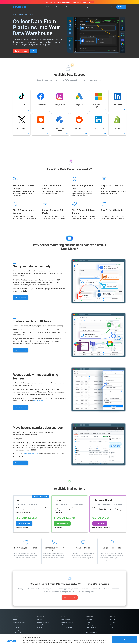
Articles (88, 622)
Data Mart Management (19, 622)
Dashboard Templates (67, 622)
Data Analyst (40, 620)
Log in (113, 7)
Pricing (80, 7)
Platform (49, 7)
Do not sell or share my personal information (124, 638)
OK (124, 630)
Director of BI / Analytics (43, 622)
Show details (27, 640)
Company (87, 7)
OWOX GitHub (38, 402)
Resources (70, 7)
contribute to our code (30, 455)
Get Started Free (24, 523)
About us (112, 620)
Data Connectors (66, 620)
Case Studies (89, 620)
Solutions (59, 7)
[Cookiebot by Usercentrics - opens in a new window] (11, 641)
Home (15, 15)
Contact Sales (100, 523)
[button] (50, 7)
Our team (112, 622)
